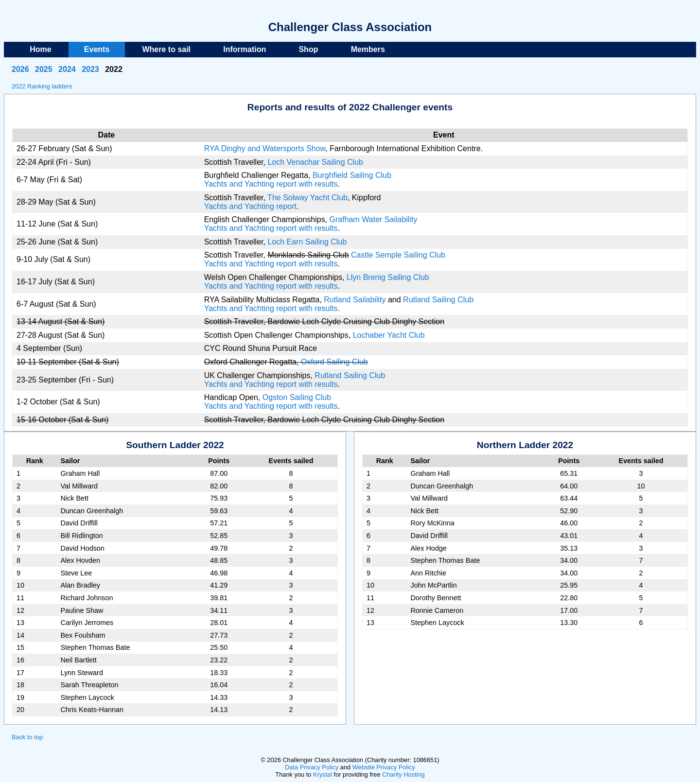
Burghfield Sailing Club (352, 175)
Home (40, 49)
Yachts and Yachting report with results (271, 184)
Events (97, 49)
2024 (67, 69)
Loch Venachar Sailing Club (315, 162)
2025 (44, 69)
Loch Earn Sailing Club (307, 242)
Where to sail (166, 49)
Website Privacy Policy (384, 767)
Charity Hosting (403, 774)
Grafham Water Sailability (374, 219)
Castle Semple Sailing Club (398, 255)
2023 (90, 69)
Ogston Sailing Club (297, 397)
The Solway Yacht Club (307, 198)
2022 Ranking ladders (42, 86)
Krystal (323, 774)
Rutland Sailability (355, 300)
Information (245, 49)
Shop (308, 49)
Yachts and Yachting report (250, 206)
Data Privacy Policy (312, 767)
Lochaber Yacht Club (389, 335)
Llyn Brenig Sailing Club (388, 277)
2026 (20, 69)
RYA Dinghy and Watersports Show (265, 148)
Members (368, 49)
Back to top (27, 737)
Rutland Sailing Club (438, 300)
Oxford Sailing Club (334, 362)
